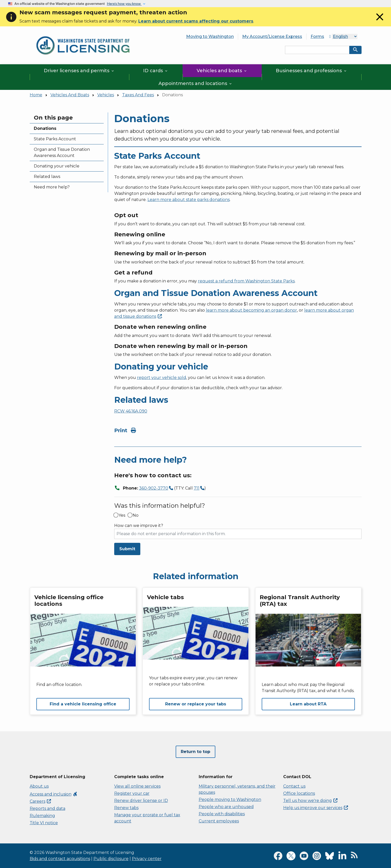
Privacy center (147, 859)
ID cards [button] (156, 71)
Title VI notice (44, 823)
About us (39, 786)
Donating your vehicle (57, 166)
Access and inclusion (54, 794)
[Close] (380, 22)
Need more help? (52, 187)
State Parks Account (55, 139)
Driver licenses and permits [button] (79, 71)
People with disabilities (222, 814)
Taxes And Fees (138, 95)
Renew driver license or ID (141, 801)
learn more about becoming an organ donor (251, 310)
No (136, 515)
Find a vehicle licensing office (83, 704)
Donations (45, 128)
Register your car (132, 793)
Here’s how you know (124, 4)
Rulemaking (42, 816)
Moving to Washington (210, 36)
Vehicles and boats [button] (222, 71)
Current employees (219, 821)
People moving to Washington (230, 800)
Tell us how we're (310, 801)
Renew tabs (126, 808)
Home (36, 95)
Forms (317, 36)
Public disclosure (111, 859)
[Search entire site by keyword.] (317, 50)
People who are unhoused (226, 807)
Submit (127, 549)
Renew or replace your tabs (196, 704)
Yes (122, 515)
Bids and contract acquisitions (60, 859)
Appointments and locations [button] (195, 83)
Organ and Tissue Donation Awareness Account (62, 152)
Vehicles (106, 95)
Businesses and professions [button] (311, 71)
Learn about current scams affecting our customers (196, 21)
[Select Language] (345, 36)
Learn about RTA (308, 704)
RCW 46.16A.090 (131, 411)
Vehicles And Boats (70, 95)
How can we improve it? (139, 526)
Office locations (299, 793)
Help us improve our (316, 808)
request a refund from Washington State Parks (246, 281)
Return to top (195, 752)
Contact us (294, 786)
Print (125, 430)
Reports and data (47, 808)
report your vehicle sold (162, 378)
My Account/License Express (272, 36)
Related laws (47, 177)
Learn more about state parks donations (189, 200)
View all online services (137, 786)
